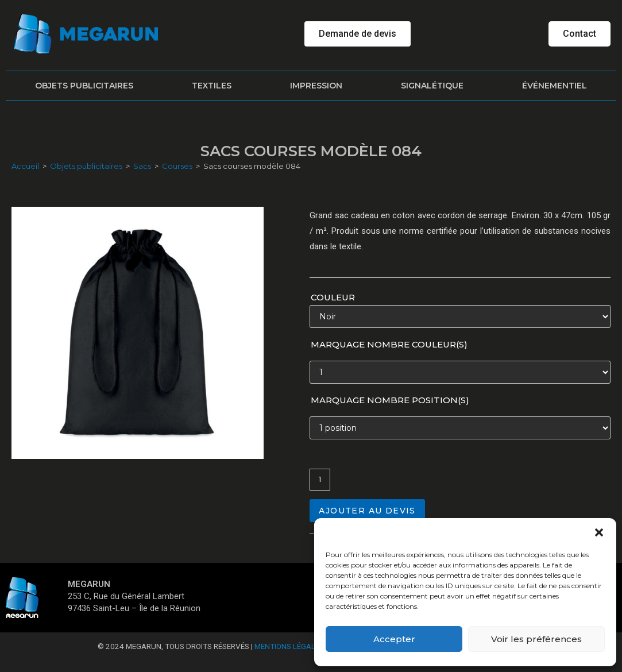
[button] (599, 532)
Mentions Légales (289, 646)
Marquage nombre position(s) (390, 400)
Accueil (25, 166)
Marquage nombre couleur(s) (389, 344)
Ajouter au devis (367, 511)
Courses (177, 166)
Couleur (333, 297)
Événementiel (555, 86)
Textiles (212, 86)
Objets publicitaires (84, 86)
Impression (316, 86)
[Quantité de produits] (320, 480)
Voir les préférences (536, 639)
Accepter (394, 639)
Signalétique (432, 86)
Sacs (142, 166)
